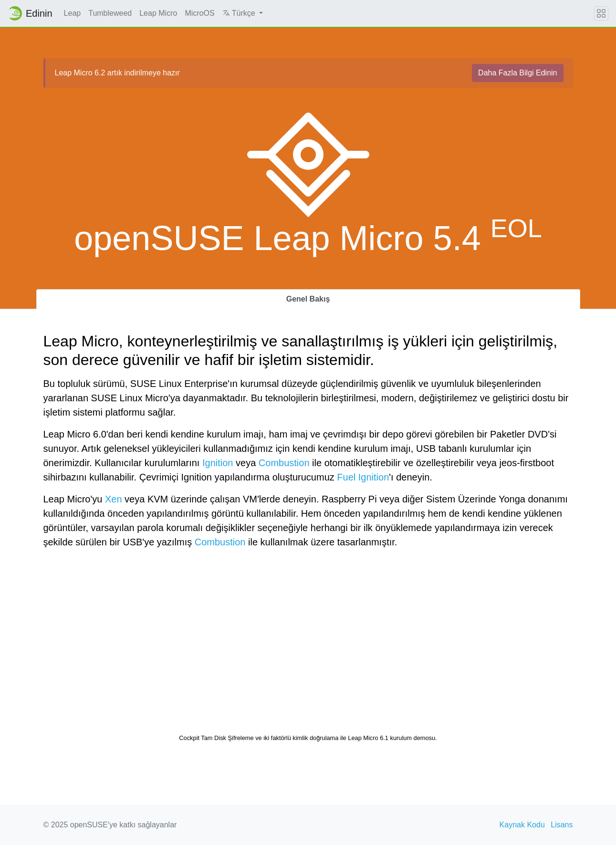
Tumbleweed (110, 13)
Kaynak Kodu (522, 825)
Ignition (218, 463)
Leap (73, 13)
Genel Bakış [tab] (308, 299)
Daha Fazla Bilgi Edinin (517, 73)
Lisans (562, 825)
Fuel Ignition (363, 477)
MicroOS (199, 13)
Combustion (284, 463)
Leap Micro (158, 13)
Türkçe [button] (240, 13)
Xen (114, 499)
